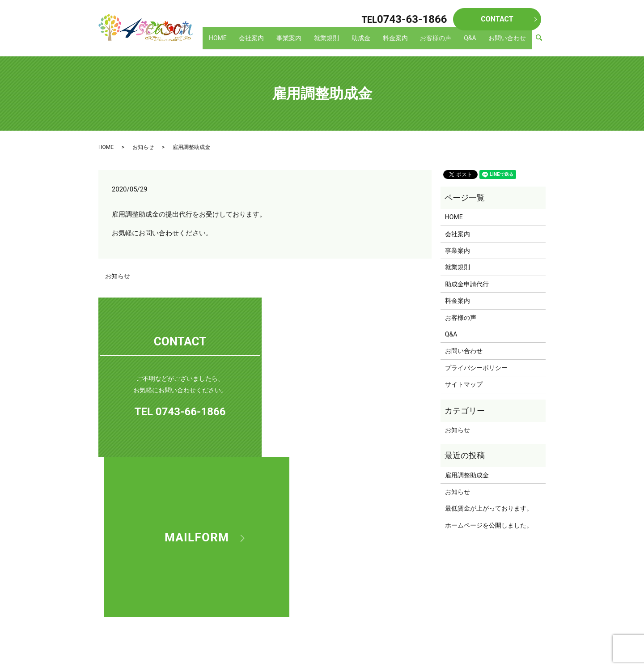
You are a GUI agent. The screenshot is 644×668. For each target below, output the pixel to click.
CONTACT (497, 19)
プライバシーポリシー (476, 368)
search (543, 43)
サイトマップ (464, 384)
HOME (238, 42)
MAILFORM (350, 377)
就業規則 (339, 42)
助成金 (372, 42)
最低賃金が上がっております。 (489, 508)
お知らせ (143, 147)
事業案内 (305, 42)
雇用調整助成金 (467, 475)
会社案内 (270, 42)
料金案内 (403, 42)
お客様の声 (442, 42)
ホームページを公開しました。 (489, 525)
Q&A (473, 42)
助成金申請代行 (467, 284)
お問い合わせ (508, 42)
